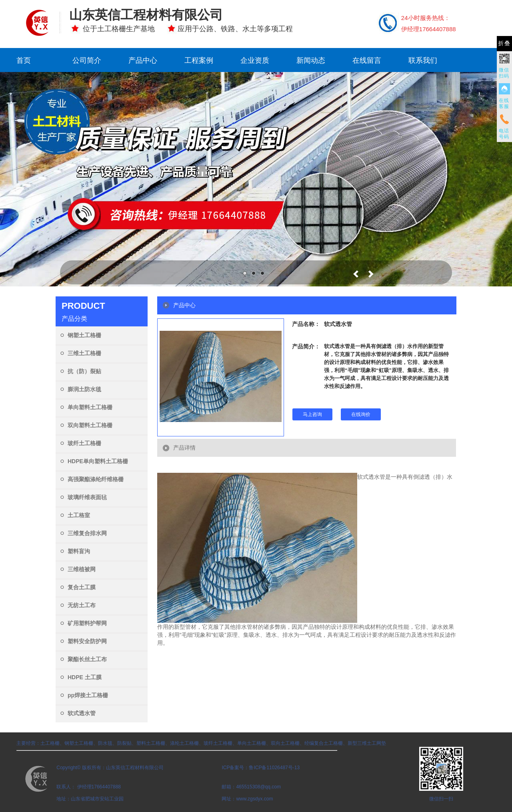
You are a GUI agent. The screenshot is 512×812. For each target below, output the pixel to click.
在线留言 (367, 60)
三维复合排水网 (87, 533)
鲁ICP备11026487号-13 (274, 768)
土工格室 (79, 515)
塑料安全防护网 (87, 641)
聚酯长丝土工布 (87, 659)
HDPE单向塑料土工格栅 (98, 461)
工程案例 (199, 60)
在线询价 (361, 414)
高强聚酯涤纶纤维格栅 (96, 479)
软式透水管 (82, 713)
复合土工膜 (82, 587)
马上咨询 (312, 414)
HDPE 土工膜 (85, 677)
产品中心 (143, 60)
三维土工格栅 (84, 353)
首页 (24, 60)
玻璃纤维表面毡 (87, 497)
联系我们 (423, 60)
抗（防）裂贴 (84, 371)
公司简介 (87, 60)
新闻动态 (311, 60)
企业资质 (255, 60)
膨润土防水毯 (84, 389)
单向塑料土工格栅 (90, 407)
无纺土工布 (82, 605)
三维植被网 (82, 569)
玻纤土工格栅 (84, 443)
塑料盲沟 (79, 551)
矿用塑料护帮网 (87, 623)
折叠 (504, 43)
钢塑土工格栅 (84, 335)
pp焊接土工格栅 (88, 695)
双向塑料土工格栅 (90, 425)
